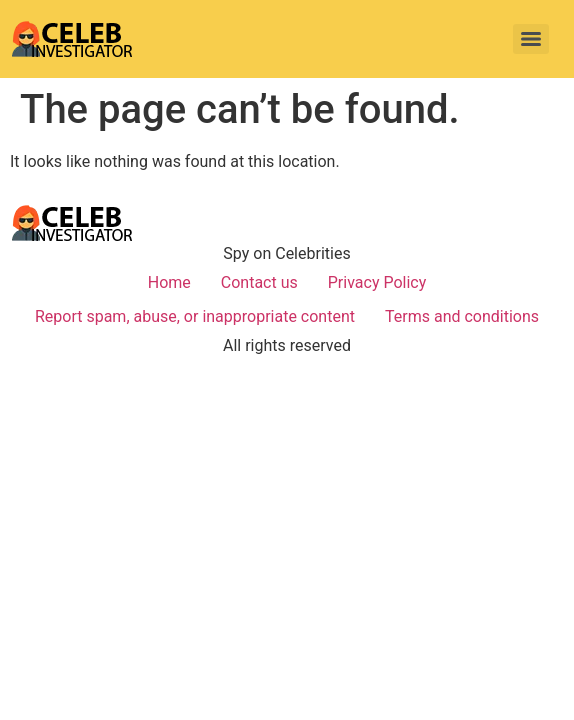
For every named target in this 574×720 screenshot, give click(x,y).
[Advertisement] (287, 524)
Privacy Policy (377, 282)
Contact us (259, 282)
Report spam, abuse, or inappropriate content (195, 316)
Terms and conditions (462, 316)
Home (169, 282)
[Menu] (531, 39)
